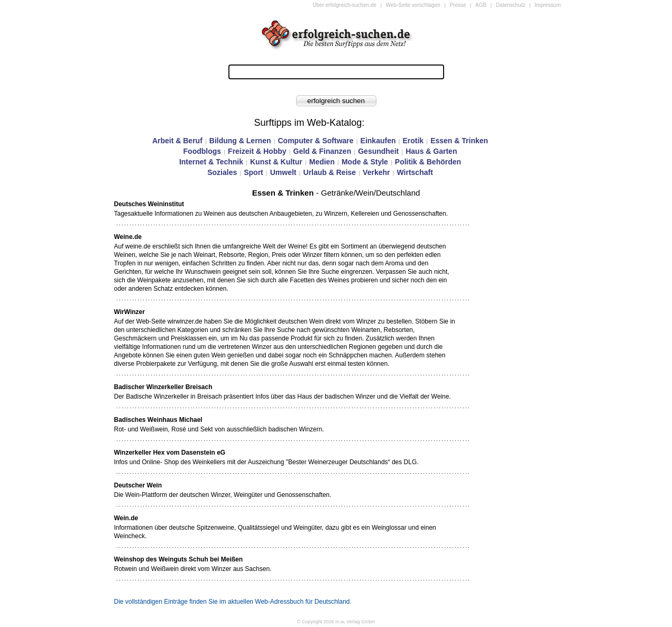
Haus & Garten (431, 151)
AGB (481, 5)
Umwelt (283, 172)
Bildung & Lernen (240, 141)
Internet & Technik (211, 162)
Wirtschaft (415, 172)
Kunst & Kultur (276, 162)
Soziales (222, 172)
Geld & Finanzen (323, 151)
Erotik (413, 141)
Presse (458, 5)
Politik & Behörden (428, 162)
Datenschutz (511, 5)
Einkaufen (378, 141)
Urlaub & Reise (330, 172)
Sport (254, 172)
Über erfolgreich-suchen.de (344, 5)
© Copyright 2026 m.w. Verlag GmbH (336, 622)
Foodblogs (202, 151)
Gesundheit (378, 151)
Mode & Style (365, 162)
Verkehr (376, 172)
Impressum (547, 5)
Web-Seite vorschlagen (413, 5)
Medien (322, 162)
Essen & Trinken (459, 141)
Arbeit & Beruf (177, 141)
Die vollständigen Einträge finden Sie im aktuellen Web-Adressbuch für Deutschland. (233, 602)
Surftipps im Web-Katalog (308, 123)
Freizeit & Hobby (257, 151)
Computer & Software (315, 141)
